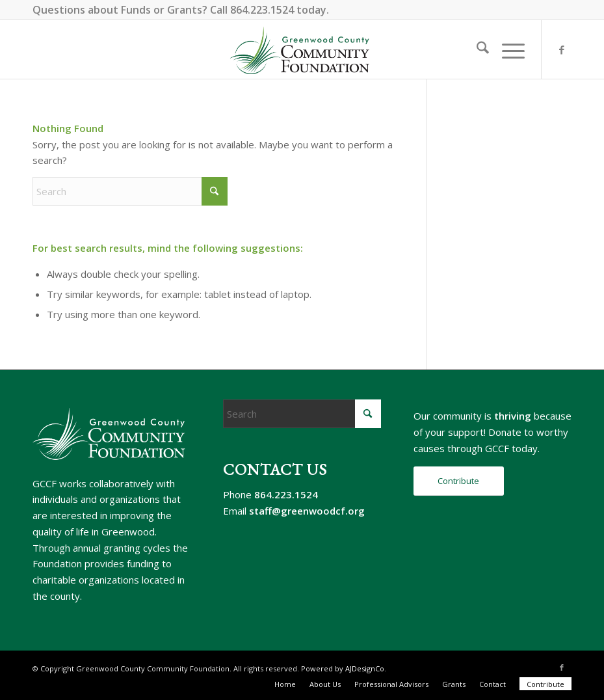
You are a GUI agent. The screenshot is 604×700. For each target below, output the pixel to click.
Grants (185, 10)
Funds (136, 10)
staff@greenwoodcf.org (307, 511)
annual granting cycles (122, 548)
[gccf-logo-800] (302, 49)
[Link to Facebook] (562, 49)
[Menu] (507, 49)
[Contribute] (459, 481)
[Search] (476, 49)
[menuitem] (476, 49)
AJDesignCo (365, 668)
